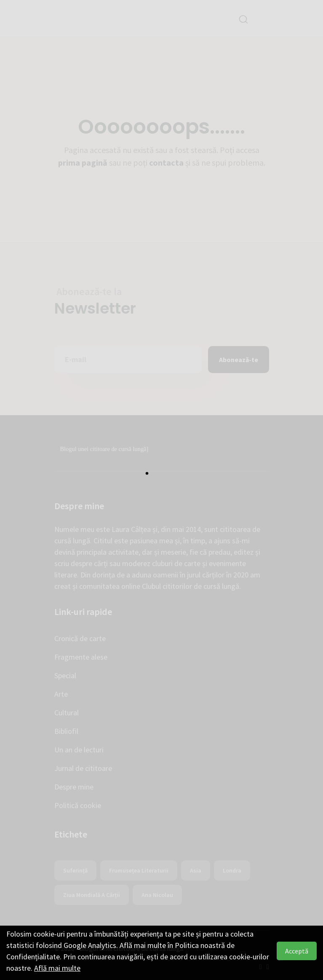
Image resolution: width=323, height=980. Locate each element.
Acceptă (297, 951)
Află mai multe (57, 968)
